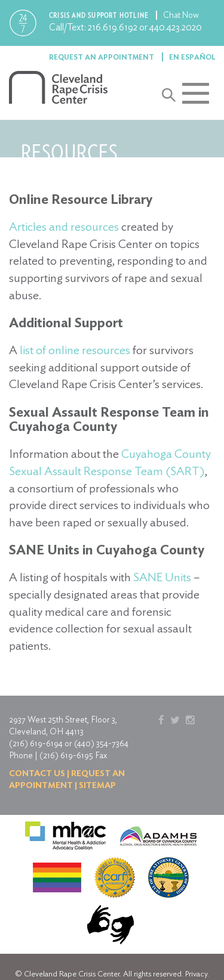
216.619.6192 (113, 27)
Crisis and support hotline (99, 15)
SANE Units (162, 577)
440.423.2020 (176, 27)
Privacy (196, 974)
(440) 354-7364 (101, 743)
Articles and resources (64, 227)
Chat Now (181, 15)
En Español (192, 57)
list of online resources (75, 350)
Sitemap (97, 785)
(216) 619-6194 (36, 743)
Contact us (37, 773)
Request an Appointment (102, 57)
